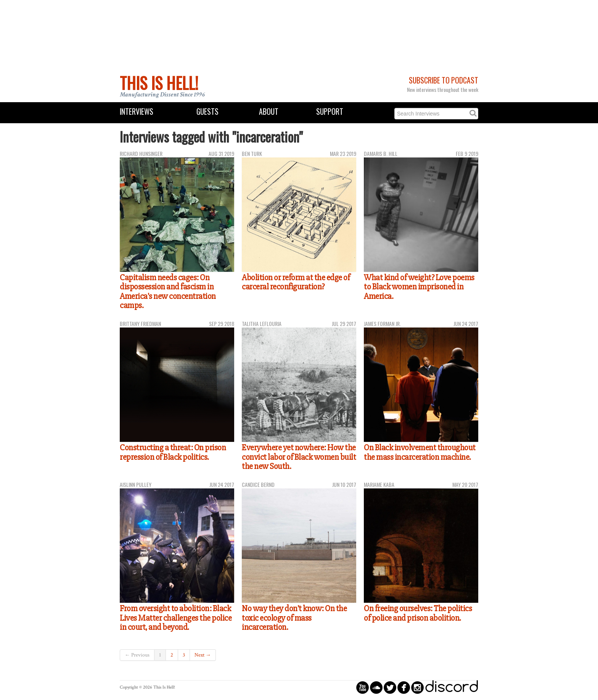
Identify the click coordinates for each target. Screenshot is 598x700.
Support (330, 112)
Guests (207, 112)
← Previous (137, 655)
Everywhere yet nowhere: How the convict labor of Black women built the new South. (299, 457)
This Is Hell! (159, 83)
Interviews (137, 112)
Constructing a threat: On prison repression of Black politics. (173, 452)
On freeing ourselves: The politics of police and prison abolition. (418, 613)
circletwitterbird (390, 687)
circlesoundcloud (376, 687)
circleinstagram (417, 687)
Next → (203, 655)
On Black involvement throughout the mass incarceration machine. (420, 452)
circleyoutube (362, 687)
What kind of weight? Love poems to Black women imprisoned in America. (419, 287)
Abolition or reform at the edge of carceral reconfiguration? (296, 282)
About (269, 112)
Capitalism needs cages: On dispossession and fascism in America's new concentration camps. (168, 292)
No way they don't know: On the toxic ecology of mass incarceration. (294, 618)
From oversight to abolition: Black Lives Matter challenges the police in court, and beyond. (176, 618)
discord (452, 687)
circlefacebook (404, 687)
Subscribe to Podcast (444, 80)
